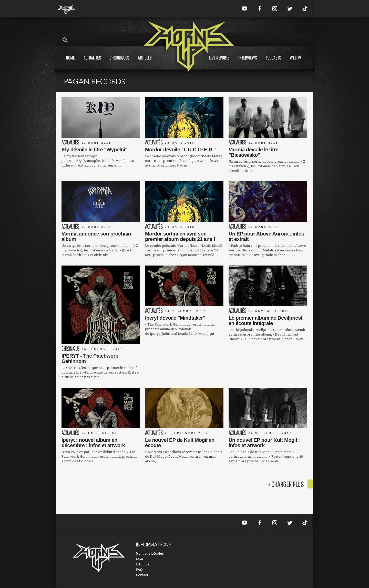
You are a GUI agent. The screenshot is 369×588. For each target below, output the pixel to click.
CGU (140, 559)
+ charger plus (286, 484)
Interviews (248, 62)
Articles (145, 62)
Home (70, 62)
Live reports (219, 62)
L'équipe (143, 564)
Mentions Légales (150, 553)
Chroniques (119, 62)
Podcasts (273, 62)
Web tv (295, 62)
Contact (142, 575)
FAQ (139, 570)
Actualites (92, 62)
